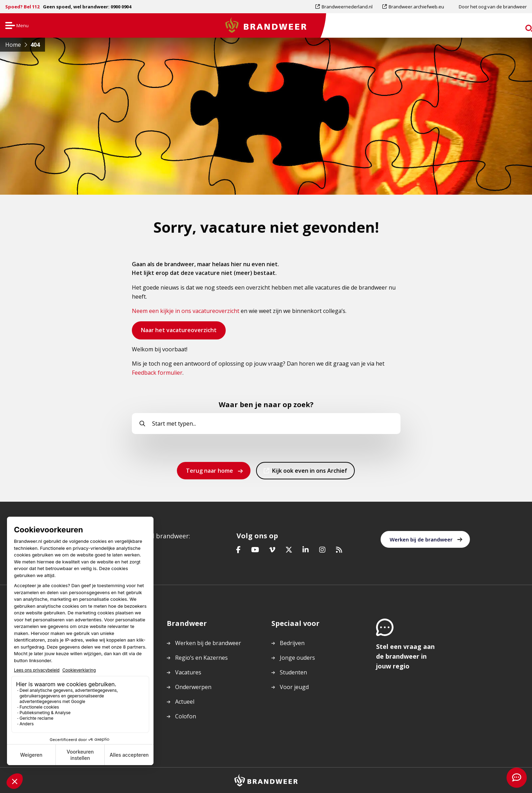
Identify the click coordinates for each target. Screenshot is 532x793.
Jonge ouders (297, 658)
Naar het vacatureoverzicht (179, 332)
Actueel (185, 702)
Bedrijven (292, 643)
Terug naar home (209, 471)
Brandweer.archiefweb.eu (416, 7)
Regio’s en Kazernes (201, 658)
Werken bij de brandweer (421, 539)
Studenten (293, 672)
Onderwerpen (193, 687)
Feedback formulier (157, 373)
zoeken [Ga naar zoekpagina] (514, 27)
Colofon (186, 716)
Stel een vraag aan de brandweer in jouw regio (405, 656)
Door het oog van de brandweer (493, 7)
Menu (16, 26)
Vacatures (188, 672)
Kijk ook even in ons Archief (309, 473)
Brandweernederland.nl (347, 7)
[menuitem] (346, 7)
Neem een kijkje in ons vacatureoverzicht (186, 311)
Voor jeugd (294, 687)
